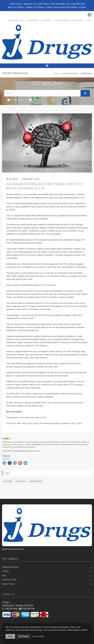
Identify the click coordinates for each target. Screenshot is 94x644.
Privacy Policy (8, 584)
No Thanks (24, 636)
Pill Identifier (33, 20)
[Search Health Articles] (42, 93)
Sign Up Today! (78, 20)
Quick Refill (47, 20)
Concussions (20, 481)
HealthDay (20, 451)
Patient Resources (70, 73)
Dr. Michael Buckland (15, 240)
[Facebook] (90, 15)
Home (57, 73)
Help (22, 20)
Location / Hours (62, 20)
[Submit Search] (85, 93)
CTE (44, 417)
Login (89, 20)
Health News (15, 100)
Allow (10, 636)
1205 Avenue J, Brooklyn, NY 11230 (26, 4)
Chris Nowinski (13, 315)
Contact (6, 571)
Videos (34, 100)
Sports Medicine (36, 481)
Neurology (8, 481)
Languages (13, 20)
